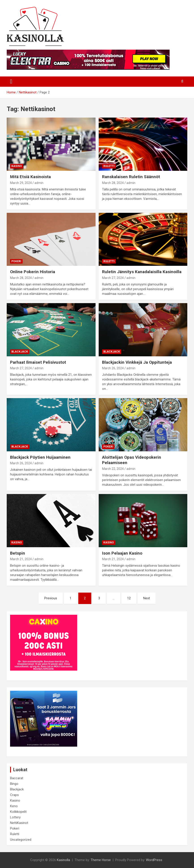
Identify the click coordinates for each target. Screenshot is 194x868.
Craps (14, 795)
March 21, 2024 (21, 559)
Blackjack (20, 352)
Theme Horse (101, 860)
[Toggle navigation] (11, 82)
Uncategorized (21, 840)
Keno (14, 806)
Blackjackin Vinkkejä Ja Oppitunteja (137, 362)
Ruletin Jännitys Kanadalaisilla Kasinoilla (142, 272)
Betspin (18, 553)
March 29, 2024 (21, 183)
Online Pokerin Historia (33, 272)
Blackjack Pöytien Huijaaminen (40, 457)
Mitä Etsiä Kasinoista (30, 177)
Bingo (14, 784)
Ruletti (109, 166)
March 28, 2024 (113, 183)
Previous (51, 598)
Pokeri (16, 261)
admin (39, 183)
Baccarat (17, 778)
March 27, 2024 (113, 278)
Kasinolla (63, 860)
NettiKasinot (19, 823)
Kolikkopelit (18, 812)
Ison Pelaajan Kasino (122, 553)
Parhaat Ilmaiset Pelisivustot (38, 362)
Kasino (17, 166)
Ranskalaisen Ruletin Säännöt (131, 177)
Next (147, 598)
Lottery (15, 817)
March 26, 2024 (113, 368)
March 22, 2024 (113, 469)
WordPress (154, 860)
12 (129, 598)
